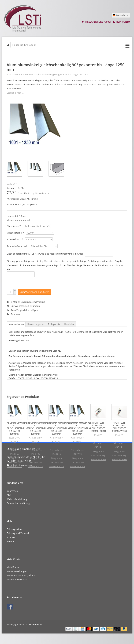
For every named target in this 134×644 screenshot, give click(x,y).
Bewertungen (36, 324)
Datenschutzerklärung (18, 503)
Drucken (13, 314)
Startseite (12, 74)
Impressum (13, 491)
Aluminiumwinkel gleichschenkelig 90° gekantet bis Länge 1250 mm (53, 74)
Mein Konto (121, 22)
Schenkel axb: (15, 239)
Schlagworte (54, 324)
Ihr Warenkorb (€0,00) (96, 22)
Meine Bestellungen (17, 571)
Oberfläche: (14, 226)
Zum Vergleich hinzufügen (22, 310)
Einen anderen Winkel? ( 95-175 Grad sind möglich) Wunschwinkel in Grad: (45, 254)
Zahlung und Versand (18, 533)
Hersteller (69, 324)
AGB (9, 495)
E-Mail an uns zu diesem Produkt (26, 302)
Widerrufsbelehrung (17, 499)
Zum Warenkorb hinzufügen (35, 292)
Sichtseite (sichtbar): (17, 246)
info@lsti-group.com (22, 465)
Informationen (16, 324)
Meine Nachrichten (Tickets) (21, 575)
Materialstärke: (15, 233)
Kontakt (11, 537)
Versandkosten (42, 193)
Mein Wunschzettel (17, 580)
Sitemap (11, 541)
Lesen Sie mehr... (15, 93)
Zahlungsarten (14, 529)
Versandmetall (22, 220)
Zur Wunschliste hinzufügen (23, 306)
